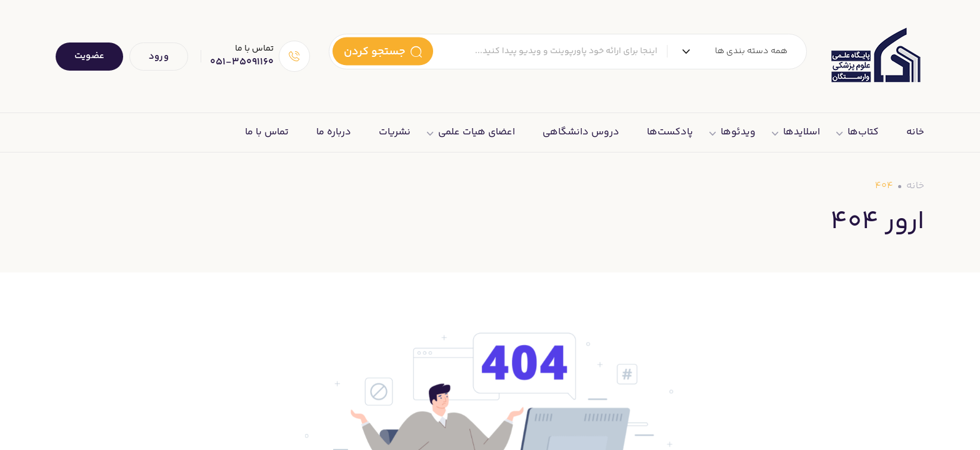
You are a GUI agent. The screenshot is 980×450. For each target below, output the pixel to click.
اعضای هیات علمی (477, 132)
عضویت (89, 56)
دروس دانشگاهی (581, 132)
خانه (915, 132)
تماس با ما (267, 132)
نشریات (395, 132)
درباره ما (334, 132)
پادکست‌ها (670, 132)
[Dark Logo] (875, 56)
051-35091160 (242, 62)
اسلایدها (802, 132)
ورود (159, 57)
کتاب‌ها (863, 132)
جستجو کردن (383, 51)
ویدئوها (738, 132)
